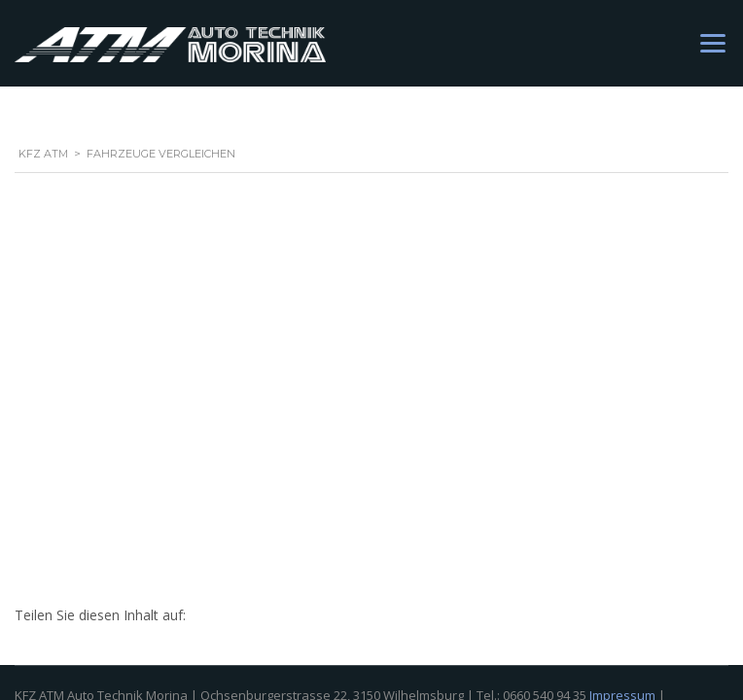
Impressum (622, 284)
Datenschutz (52, 305)
